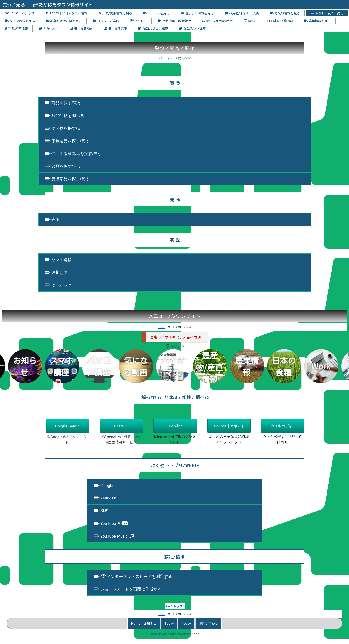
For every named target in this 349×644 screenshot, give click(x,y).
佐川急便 (56, 272)
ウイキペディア (283, 426)
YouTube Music (114, 536)
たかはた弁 (49, 28)
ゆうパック (58, 285)
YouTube (111, 523)
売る (52, 219)
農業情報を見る (318, 21)
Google (104, 485)
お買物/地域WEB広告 (242, 13)
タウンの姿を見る (20, 21)
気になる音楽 (116, 28)
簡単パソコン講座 (153, 28)
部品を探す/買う (63, 166)
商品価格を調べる (65, 116)
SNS (101, 511)
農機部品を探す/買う (67, 179)
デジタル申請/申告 (217, 21)
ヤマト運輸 (58, 260)
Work (250, 21)
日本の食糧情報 (280, 21)
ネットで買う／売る (327, 13)
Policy (186, 623)
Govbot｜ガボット (229, 426)
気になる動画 (82, 28)
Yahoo (105, 498)
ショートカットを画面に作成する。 (130, 589)
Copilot (175, 426)
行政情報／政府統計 (174, 21)
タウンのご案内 (106, 21)
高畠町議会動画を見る (64, 21)
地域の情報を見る (285, 13)
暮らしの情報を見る (197, 13)
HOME (161, 58)
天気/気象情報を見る (115, 13)
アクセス (139, 21)
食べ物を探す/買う (65, 128)
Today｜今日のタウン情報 (67, 13)
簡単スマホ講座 (192, 28)
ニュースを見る (156, 13)
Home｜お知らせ (20, 13)
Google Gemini (68, 426)
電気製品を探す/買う (67, 141)
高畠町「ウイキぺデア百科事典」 (177, 337)
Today (169, 623)
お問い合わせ (208, 623)
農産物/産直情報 (16, 28)
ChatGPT (122, 426)
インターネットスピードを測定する (133, 576)
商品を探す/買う (63, 103)
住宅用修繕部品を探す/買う (73, 154)
